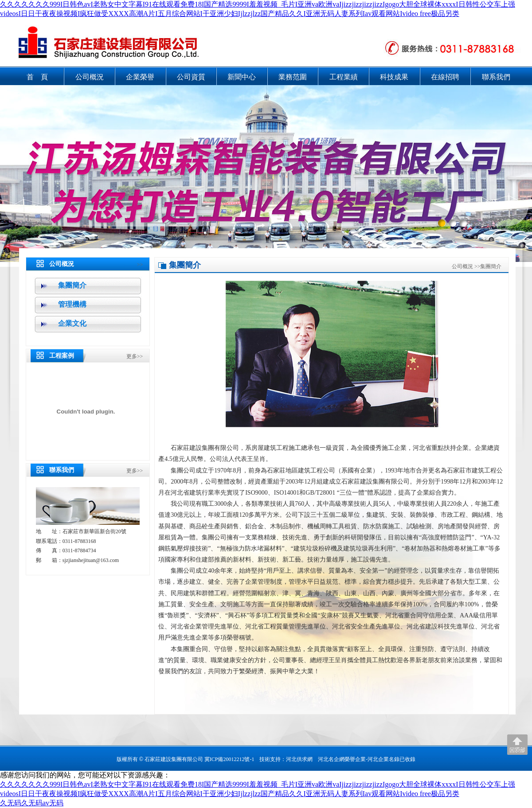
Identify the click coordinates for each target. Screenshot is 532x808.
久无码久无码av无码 (32, 803)
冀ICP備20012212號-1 (229, 759)
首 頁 (37, 77)
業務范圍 (293, 77)
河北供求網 (299, 759)
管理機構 (72, 304)
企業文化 (72, 323)
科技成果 (394, 77)
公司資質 (191, 77)
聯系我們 (496, 77)
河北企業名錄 (383, 759)
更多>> (135, 356)
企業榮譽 (140, 77)
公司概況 (90, 77)
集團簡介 (72, 285)
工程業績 (344, 77)
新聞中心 (242, 77)
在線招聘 (445, 77)
